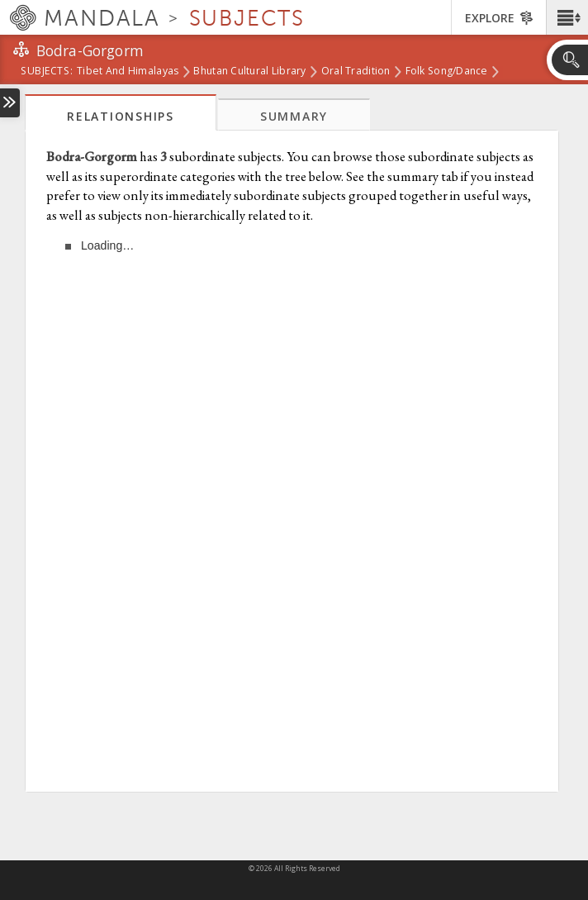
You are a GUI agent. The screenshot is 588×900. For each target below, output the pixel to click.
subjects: (47, 72)
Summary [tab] (294, 116)
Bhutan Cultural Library (249, 72)
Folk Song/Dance (447, 72)
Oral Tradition (356, 72)
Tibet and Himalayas (128, 72)
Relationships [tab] (121, 116)
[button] (567, 17)
